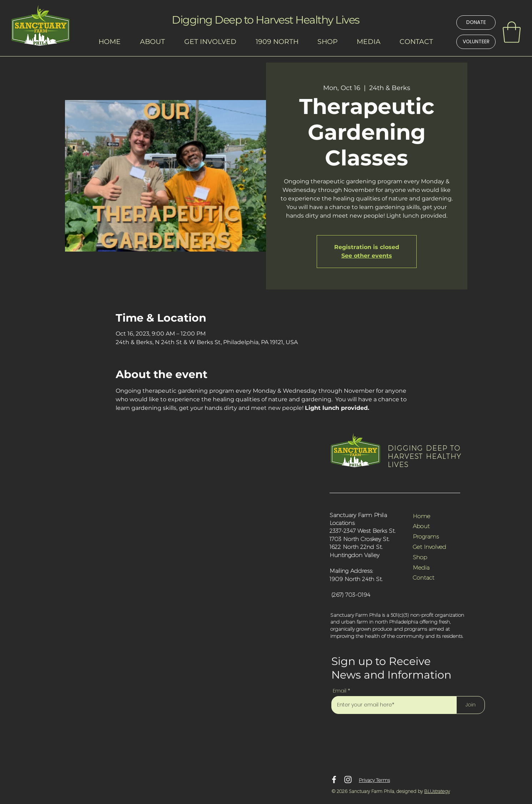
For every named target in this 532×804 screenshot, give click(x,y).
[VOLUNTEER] (476, 42)
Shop (420, 557)
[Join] (471, 705)
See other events (367, 256)
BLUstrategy (437, 791)
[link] (512, 32)
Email (340, 691)
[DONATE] (476, 23)
